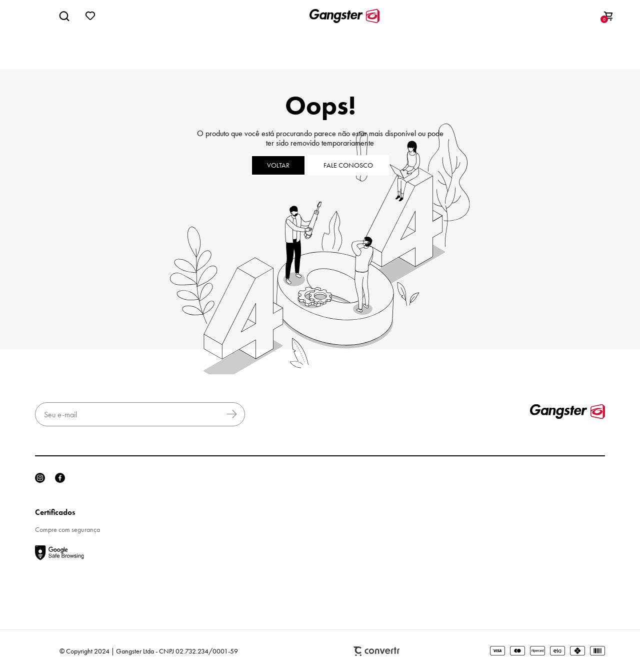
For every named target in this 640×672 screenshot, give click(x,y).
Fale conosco (348, 165)
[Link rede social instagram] (40, 478)
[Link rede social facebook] (60, 478)
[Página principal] (344, 16)
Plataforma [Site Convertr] (376, 651)
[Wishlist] (90, 16)
